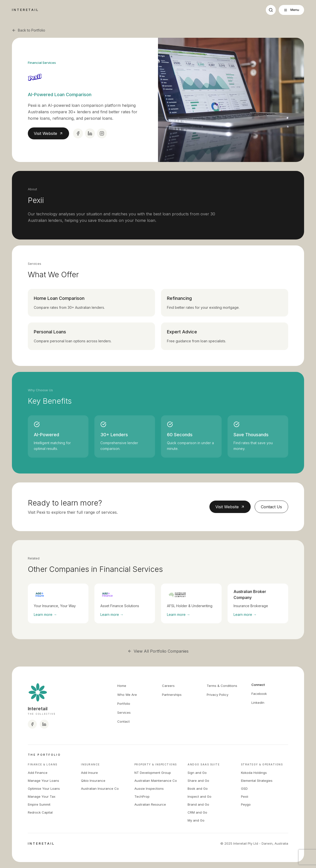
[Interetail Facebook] (32, 724)
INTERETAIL (25, 10)
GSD (244, 789)
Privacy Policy (217, 695)
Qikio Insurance (93, 781)
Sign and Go (197, 773)
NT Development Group (153, 773)
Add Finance (38, 773)
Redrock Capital (40, 812)
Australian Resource (150, 804)
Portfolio (124, 704)
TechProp (142, 796)
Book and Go (198, 789)
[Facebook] (78, 133)
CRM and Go (197, 812)
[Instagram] (102, 133)
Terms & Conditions (222, 686)
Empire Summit (39, 804)
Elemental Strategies (257, 781)
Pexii (245, 796)
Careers (168, 686)
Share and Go (198, 781)
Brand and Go (198, 804)
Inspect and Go (199, 796)
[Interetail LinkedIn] (44, 724)
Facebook (259, 694)
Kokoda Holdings (254, 773)
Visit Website (48, 133)
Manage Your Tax (42, 796)
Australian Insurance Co (100, 789)
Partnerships (172, 695)
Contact (123, 721)
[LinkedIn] (90, 133)
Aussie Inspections (149, 789)
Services (124, 712)
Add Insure (89, 773)
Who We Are (127, 695)
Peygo (246, 804)
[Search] (271, 10)
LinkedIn (258, 703)
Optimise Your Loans (44, 789)
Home (122, 686)
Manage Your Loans (43, 781)
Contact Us (271, 507)
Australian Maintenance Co (156, 781)
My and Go (196, 820)
